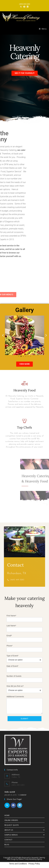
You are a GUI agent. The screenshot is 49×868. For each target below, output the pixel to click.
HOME (7, 815)
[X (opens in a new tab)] (21, 7)
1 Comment (22, 795)
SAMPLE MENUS (25, 835)
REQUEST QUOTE (12, 825)
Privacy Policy (34, 864)
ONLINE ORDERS (11, 820)
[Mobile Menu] (43, 29)
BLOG (7, 844)
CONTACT (8, 840)
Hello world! (10, 792)
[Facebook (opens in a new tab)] (24, 7)
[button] (3, 335)
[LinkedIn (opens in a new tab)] (28, 7)
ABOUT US (25, 830)
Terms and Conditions (18, 864)
